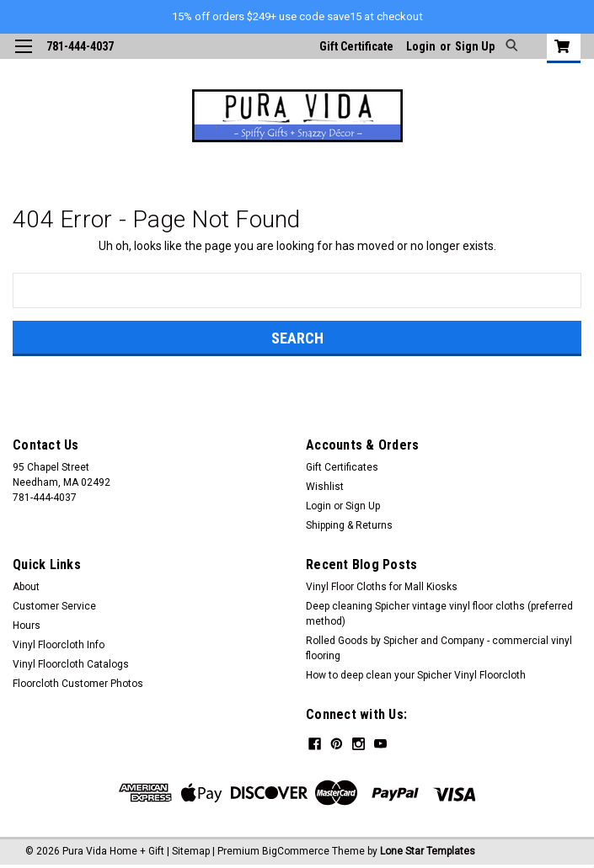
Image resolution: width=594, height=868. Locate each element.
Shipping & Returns (349, 525)
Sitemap (191, 851)
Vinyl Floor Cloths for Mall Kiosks (382, 587)
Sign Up (475, 46)
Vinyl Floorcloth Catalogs (71, 664)
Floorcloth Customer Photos (78, 684)
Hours (27, 626)
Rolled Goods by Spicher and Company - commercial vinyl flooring (439, 648)
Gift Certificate (356, 46)
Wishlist (325, 487)
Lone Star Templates (428, 851)
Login (421, 46)
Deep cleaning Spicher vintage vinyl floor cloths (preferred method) (439, 614)
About (26, 587)
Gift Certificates (342, 467)
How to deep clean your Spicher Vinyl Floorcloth (416, 675)
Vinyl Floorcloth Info (59, 645)
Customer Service (54, 606)
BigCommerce (296, 851)
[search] (509, 46)
